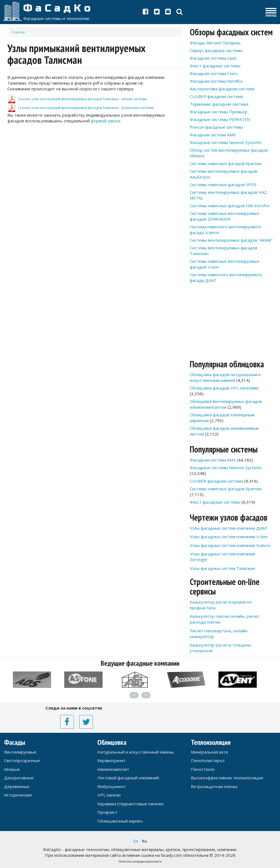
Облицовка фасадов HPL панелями (224, 388)
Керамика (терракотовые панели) (130, 804)
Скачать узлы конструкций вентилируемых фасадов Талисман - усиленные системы (86, 108)
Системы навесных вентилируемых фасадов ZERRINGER (225, 216)
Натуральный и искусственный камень (136, 752)
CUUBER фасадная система (216, 96)
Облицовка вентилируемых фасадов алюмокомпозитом (226, 404)
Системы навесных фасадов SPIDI (223, 184)
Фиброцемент (112, 786)
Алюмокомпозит (113, 769)
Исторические (18, 795)
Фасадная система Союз (214, 73)
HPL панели (109, 795)
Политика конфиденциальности (140, 861)
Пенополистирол (208, 760)
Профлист (107, 812)
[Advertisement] (94, 169)
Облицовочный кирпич (120, 821)
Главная (18, 32)
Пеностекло (203, 769)
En (136, 841)
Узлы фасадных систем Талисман (222, 568)
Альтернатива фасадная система (222, 89)
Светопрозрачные (22, 760)
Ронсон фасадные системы (216, 127)
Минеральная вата (209, 752)
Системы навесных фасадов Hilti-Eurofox (230, 206)
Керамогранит (111, 760)
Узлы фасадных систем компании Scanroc (230, 545)
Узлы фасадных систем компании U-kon (229, 537)
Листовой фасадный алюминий (128, 778)
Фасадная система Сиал (213, 58)
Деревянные (17, 786)
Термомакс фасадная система (219, 104)
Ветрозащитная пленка (214, 786)
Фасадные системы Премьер (219, 112)
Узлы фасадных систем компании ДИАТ (229, 528)
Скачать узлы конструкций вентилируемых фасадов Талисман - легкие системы (82, 99)
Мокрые (12, 769)
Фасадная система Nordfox (216, 81)
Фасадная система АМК (213, 135)
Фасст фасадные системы (215, 66)
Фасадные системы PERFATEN (220, 119)
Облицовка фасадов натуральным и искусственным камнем (225, 377)
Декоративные (19, 778)
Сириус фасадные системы (216, 50)
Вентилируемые (20, 752)
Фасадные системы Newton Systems (226, 142)
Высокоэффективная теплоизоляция (227, 778)
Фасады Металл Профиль (215, 43)
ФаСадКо (59, 8)
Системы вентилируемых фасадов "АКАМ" (231, 240)
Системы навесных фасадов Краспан (226, 163)
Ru (144, 841)
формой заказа (106, 121)
